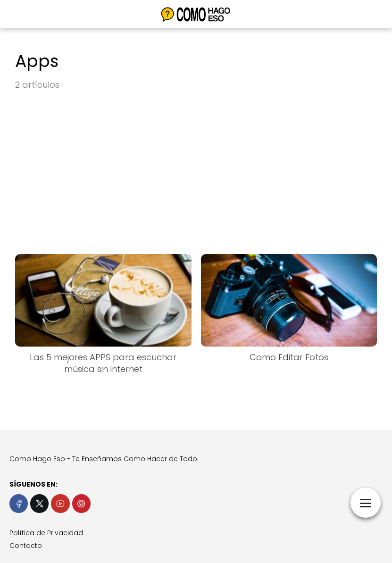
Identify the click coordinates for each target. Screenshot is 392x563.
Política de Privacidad (46, 533)
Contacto (26, 546)
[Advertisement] (196, 173)
